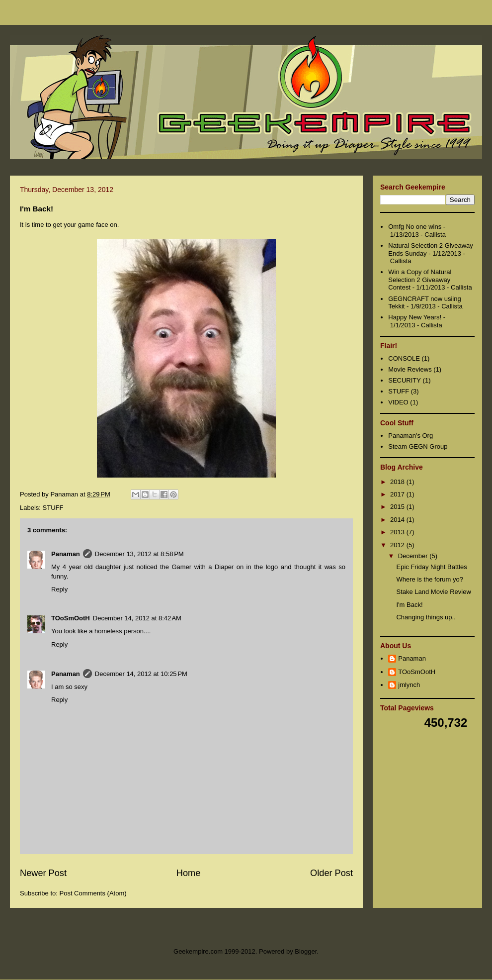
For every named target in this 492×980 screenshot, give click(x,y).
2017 (398, 494)
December (414, 556)
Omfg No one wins (415, 227)
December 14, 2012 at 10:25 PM (141, 674)
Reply (59, 589)
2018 (398, 482)
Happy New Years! (415, 317)
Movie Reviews (410, 369)
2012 (398, 545)
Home (189, 873)
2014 (398, 520)
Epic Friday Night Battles (431, 567)
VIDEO (398, 402)
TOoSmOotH (71, 618)
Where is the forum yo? (429, 579)
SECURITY (405, 380)
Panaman (66, 554)
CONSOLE (404, 358)
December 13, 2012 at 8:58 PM (139, 554)
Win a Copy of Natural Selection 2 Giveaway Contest (420, 280)
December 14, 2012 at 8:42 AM (137, 618)
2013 (398, 532)
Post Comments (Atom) (93, 893)
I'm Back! (409, 605)
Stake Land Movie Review (433, 592)
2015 (398, 507)
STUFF (53, 508)
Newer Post (43, 873)
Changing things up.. (426, 617)
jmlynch (409, 685)
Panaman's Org (410, 436)
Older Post (331, 873)
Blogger (306, 951)
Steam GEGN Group (418, 446)
